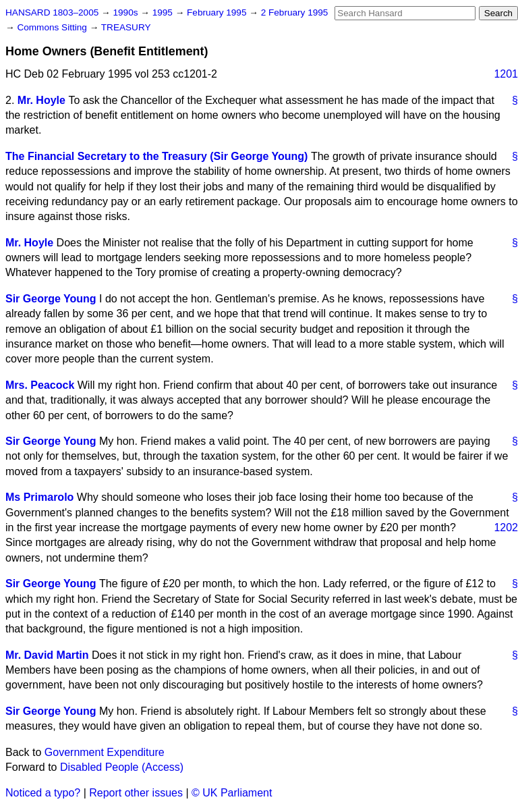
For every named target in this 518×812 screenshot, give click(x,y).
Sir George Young (51, 299)
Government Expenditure (105, 752)
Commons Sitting (53, 27)
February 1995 (218, 12)
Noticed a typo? (43, 793)
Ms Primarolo (39, 497)
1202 (506, 527)
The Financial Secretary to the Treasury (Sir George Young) (156, 156)
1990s (126, 12)
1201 (506, 74)
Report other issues (136, 793)
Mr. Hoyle (41, 100)
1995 (164, 12)
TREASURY (126, 27)
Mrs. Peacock (40, 385)
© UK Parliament (232, 793)
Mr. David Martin (47, 655)
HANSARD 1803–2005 (52, 12)
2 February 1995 (295, 12)
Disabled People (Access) (122, 767)
